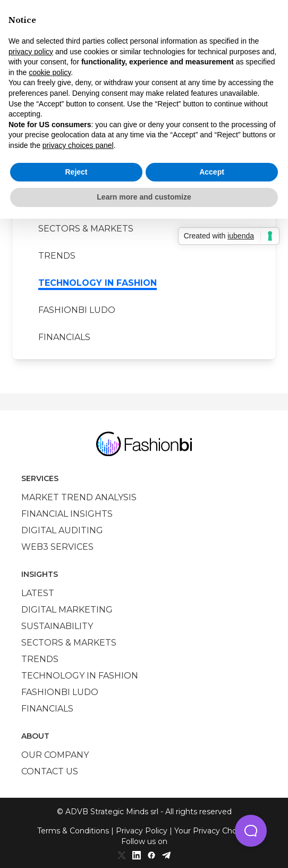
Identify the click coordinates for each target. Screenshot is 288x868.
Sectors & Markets (86, 229)
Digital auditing (62, 530)
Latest (38, 593)
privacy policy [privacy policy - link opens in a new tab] (31, 52)
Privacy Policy (142, 831)
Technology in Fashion (98, 283)
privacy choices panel (78, 145)
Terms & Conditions (73, 831)
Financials (64, 337)
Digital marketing (67, 610)
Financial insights (67, 514)
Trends (57, 256)
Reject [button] (76, 172)
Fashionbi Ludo (77, 310)
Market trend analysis (79, 497)
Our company (55, 755)
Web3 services (57, 547)
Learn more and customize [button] (144, 197)
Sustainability (57, 626)
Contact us (50, 771)
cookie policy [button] (50, 72)
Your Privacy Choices (213, 831)
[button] (251, 831)
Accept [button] (212, 172)
